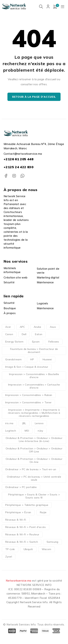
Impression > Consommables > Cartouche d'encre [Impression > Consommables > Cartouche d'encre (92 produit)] (34, 386)
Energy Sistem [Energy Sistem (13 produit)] (14, 342)
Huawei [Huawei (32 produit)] (47, 359)
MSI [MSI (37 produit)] (27, 431)
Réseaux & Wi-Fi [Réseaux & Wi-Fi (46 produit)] (16, 520)
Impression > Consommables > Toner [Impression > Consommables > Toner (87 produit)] (28, 402)
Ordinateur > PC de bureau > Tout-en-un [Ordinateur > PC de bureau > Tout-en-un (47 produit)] (31, 469)
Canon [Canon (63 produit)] (9, 334)
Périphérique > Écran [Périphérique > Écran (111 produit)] (18, 512)
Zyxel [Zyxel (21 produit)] (9, 557)
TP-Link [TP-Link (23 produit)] (10, 549)
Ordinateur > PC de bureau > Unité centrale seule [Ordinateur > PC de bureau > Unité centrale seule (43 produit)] (34, 478)
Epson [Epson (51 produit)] (36, 342)
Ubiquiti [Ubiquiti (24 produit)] (28, 549)
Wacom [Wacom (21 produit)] (47, 549)
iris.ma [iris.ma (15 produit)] (9, 423)
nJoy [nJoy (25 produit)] (40, 431)
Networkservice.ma (18, 581)
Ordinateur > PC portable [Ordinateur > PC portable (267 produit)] (21, 487)
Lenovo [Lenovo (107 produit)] (39, 423)
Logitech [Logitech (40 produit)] (11, 431)
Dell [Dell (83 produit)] (24, 334)
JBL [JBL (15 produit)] (24, 423)
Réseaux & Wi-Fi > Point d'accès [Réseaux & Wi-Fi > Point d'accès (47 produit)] (26, 527)
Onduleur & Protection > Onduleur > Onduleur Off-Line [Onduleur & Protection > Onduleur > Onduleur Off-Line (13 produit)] (34, 450)
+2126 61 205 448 (18, 159)
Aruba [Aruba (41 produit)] (37, 327)
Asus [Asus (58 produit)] (53, 327)
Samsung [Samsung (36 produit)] (52, 542)
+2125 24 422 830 (18, 167)
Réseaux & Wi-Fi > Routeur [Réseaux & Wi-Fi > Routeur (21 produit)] (22, 534)
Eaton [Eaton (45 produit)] (39, 334)
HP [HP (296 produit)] (32, 359)
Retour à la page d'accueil (34, 97)
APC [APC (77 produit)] (22, 327)
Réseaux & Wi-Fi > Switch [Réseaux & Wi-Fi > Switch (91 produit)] (22, 542)
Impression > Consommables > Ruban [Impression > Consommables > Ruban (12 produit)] (29, 395)
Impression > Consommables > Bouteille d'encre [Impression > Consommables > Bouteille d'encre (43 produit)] (34, 376)
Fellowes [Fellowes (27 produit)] (54, 342)
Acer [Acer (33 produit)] (8, 327)
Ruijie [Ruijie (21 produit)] (43, 512)
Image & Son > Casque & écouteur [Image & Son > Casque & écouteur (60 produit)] (27, 367)
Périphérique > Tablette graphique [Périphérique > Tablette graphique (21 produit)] (27, 505)
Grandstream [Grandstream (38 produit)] (13, 359)
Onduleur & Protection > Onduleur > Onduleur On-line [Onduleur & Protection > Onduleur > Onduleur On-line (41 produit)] (34, 460)
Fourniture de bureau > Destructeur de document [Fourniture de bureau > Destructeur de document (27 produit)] (34, 351)
